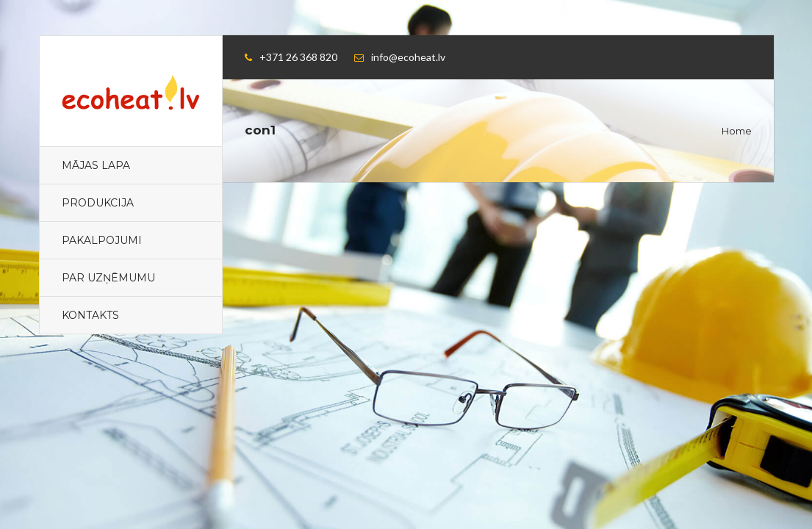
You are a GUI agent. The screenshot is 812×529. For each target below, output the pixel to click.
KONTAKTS (90, 315)
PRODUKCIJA (98, 203)
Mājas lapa (96, 165)
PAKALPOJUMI (102, 240)
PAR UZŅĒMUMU (108, 278)
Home (737, 131)
